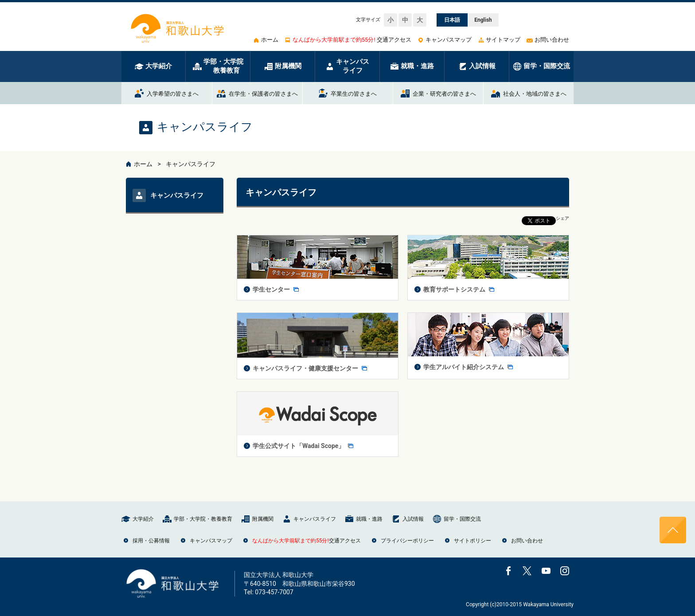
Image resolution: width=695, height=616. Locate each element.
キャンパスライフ (191, 164)
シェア (562, 218)
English (483, 20)
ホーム (143, 164)
